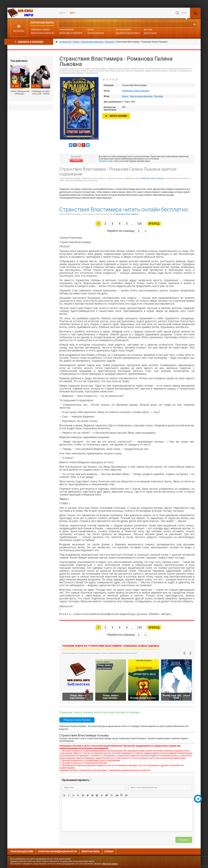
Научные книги (124, 30)
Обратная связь (91, 851)
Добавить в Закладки (29, 42)
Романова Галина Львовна (136, 91)
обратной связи (110, 864)
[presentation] (64, 795)
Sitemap (109, 851)
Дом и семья (150, 33)
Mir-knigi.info (30, 13)
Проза (90, 30)
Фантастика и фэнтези (42, 33)
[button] (64, 795)
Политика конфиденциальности (57, 851)
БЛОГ (73, 13)
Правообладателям (22, 851)
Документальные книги (128, 33)
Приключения (66, 30)
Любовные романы (41, 30)
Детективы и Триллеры (71, 33)
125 (139, 224)
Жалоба (76, 160)
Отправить (184, 840)
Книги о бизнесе (96, 33)
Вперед (154, 224)
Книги (62, 13)
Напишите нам (106, 161)
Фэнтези (159, 96)
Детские (148, 30)
